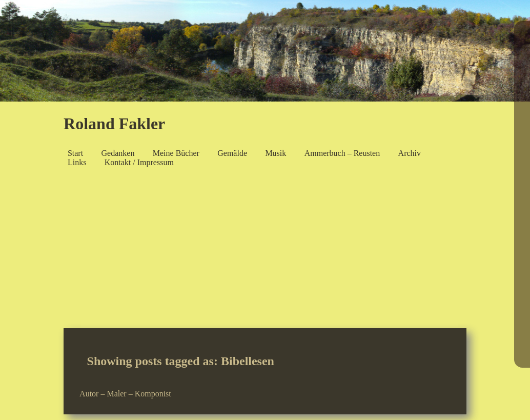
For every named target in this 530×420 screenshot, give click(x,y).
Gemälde (232, 153)
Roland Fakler (114, 124)
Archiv (410, 153)
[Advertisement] (265, 251)
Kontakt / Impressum (139, 162)
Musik (276, 153)
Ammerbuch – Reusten (342, 153)
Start (75, 153)
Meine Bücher (176, 153)
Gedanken (118, 153)
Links (77, 162)
